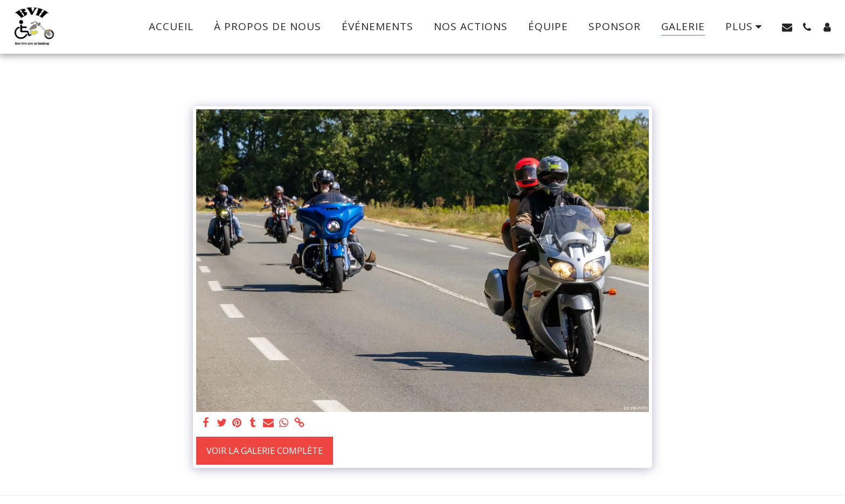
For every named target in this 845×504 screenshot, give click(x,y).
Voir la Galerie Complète (265, 450)
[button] (787, 27)
